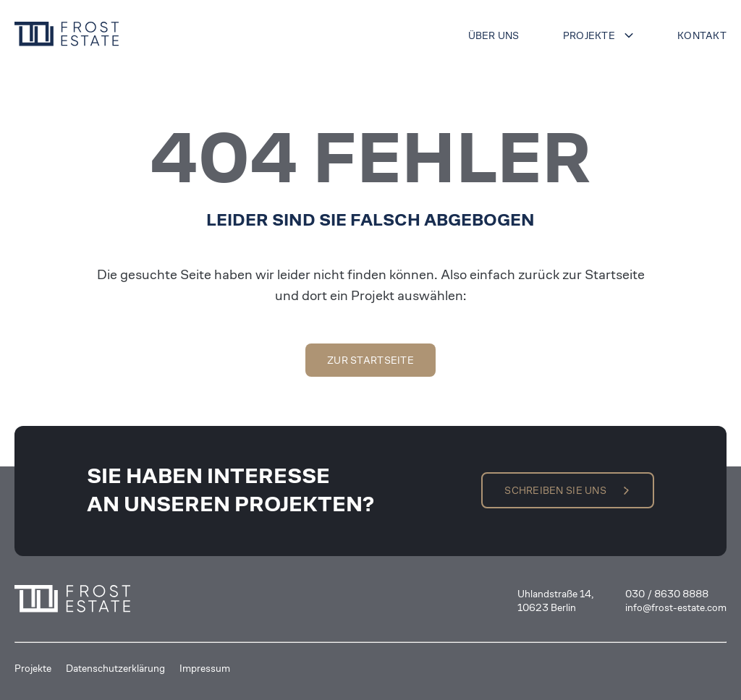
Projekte (589, 35)
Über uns (494, 35)
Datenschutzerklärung (115, 668)
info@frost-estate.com (676, 607)
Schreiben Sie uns (555, 490)
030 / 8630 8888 (667, 594)
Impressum (205, 668)
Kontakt (702, 35)
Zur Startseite (370, 360)
